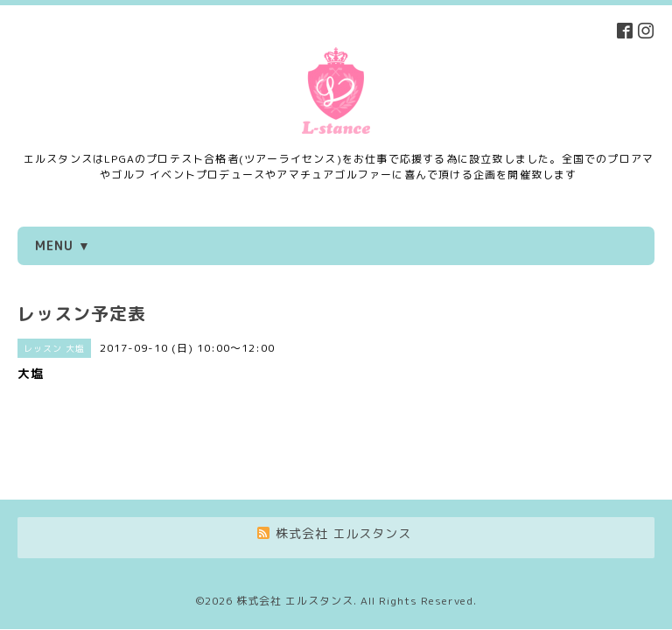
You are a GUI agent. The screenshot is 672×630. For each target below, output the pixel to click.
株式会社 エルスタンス (295, 537)
